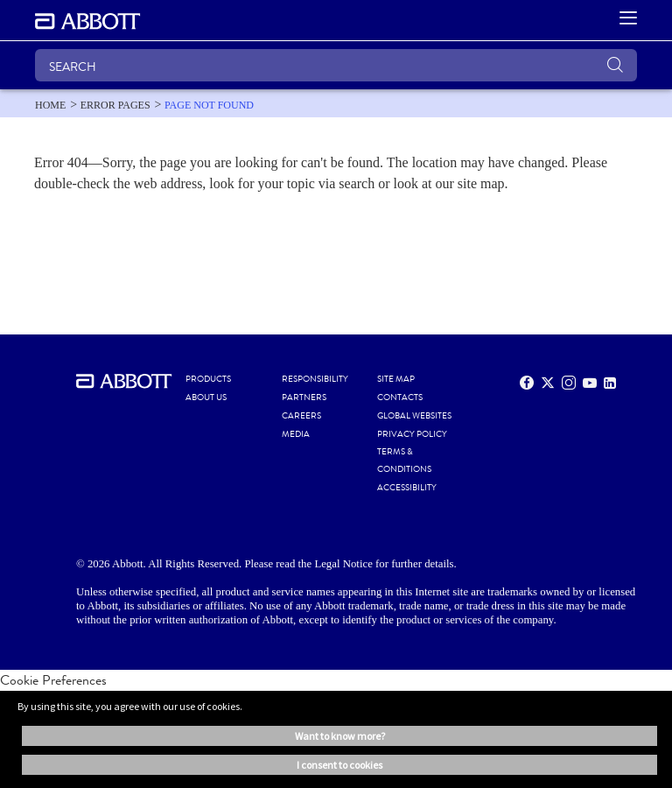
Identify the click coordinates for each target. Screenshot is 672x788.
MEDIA (296, 434)
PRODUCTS (208, 379)
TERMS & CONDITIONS (404, 461)
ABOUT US (206, 398)
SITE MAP (396, 379)
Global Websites (414, 416)
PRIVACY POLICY (412, 434)
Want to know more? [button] (340, 736)
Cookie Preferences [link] (53, 680)
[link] (50, 105)
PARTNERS (304, 398)
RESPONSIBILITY (315, 379)
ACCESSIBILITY (407, 488)
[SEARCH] (336, 65)
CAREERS (301, 416)
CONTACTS (400, 398)
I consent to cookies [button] (339, 765)
